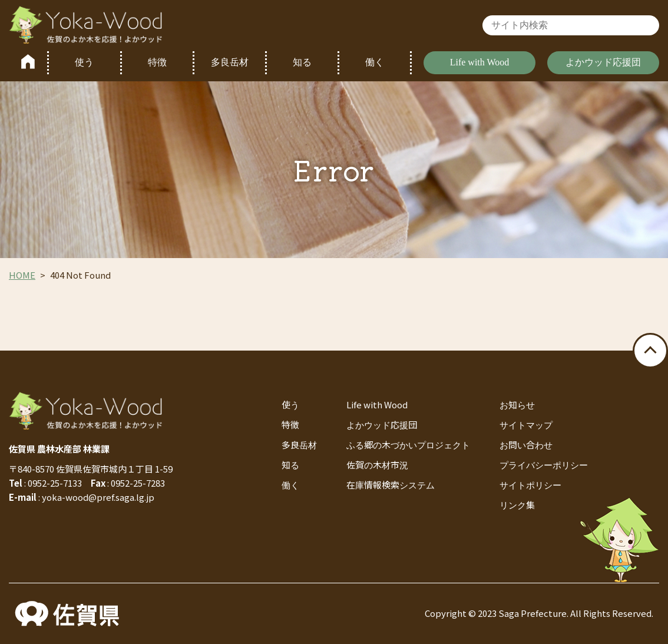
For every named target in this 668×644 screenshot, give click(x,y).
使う (84, 62)
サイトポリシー (530, 485)
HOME (22, 275)
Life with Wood (480, 62)
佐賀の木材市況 (377, 465)
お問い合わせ (526, 445)
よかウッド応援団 (603, 62)
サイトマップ (526, 425)
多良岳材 (230, 62)
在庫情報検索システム (391, 485)
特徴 (157, 62)
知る (302, 62)
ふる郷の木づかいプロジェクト (408, 445)
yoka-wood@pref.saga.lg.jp (98, 497)
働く (375, 62)
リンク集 (517, 505)
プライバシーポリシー (544, 465)
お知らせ (517, 404)
